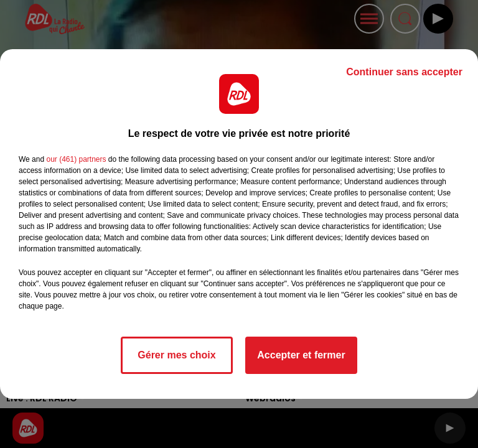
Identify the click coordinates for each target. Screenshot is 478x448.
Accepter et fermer (301, 355)
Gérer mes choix (176, 355)
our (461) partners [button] (76, 159)
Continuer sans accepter (404, 72)
